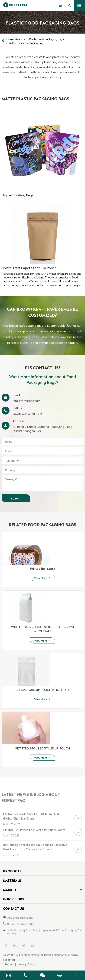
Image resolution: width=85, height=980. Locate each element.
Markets (11, 889)
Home (10, 39)
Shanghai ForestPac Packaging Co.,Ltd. (43, 954)
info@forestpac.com (27, 400)
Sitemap (8, 964)
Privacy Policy (26, 964)
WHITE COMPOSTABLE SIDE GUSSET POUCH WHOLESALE (43, 629)
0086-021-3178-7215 (28, 413)
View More (43, 578)
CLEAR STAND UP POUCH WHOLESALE (43, 690)
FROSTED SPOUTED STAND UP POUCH (43, 748)
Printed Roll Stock (43, 568)
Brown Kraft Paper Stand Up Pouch (29, 268)
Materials (22, 39)
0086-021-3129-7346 (20, 924)
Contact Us (14, 908)
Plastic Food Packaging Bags (46, 39)
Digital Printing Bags (18, 195)
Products (12, 871)
